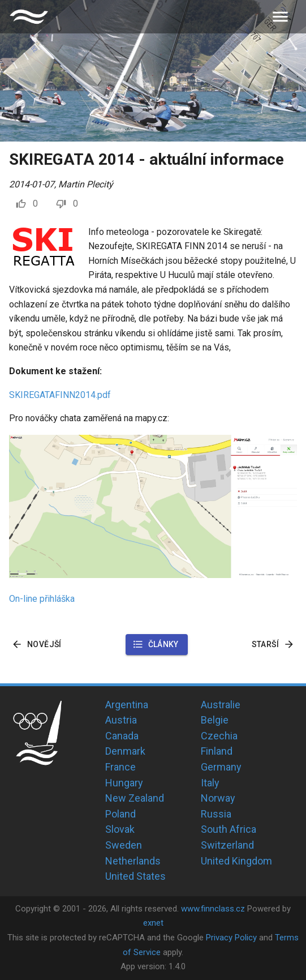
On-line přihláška (42, 599)
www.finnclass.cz (213, 909)
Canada (122, 736)
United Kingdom (236, 861)
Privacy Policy (231, 938)
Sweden (124, 845)
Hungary (124, 783)
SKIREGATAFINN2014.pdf (60, 395)
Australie (221, 705)
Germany (221, 767)
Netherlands (133, 861)
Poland (120, 814)
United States (135, 876)
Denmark (125, 751)
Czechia (219, 736)
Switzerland (227, 845)
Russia (216, 814)
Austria (121, 720)
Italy (210, 783)
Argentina (127, 705)
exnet (153, 923)
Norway (218, 798)
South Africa (229, 829)
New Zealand (135, 798)
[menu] (280, 17)
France (120, 767)
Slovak (120, 829)
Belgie (215, 720)
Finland (217, 751)
